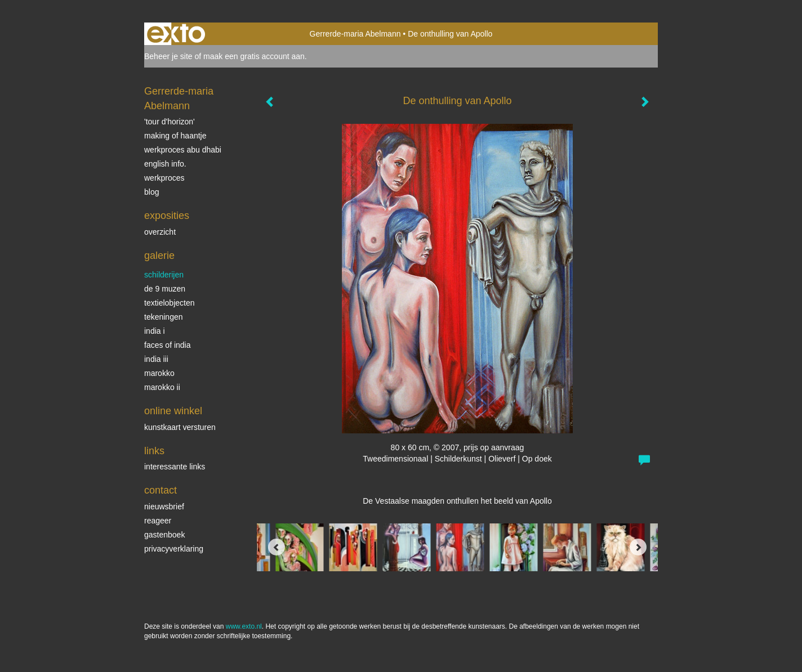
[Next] (638, 547)
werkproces (164, 178)
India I (155, 331)
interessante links (175, 467)
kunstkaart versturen (180, 427)
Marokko (159, 373)
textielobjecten (170, 303)
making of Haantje (175, 136)
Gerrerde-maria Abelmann (355, 34)
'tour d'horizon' (170, 122)
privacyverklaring (174, 549)
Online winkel (173, 411)
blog (152, 192)
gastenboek (164, 535)
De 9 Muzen (165, 289)
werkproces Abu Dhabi (183, 150)
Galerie (159, 256)
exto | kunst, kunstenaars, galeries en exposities (176, 34)
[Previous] (277, 547)
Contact (161, 490)
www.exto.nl (244, 626)
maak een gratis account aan (254, 56)
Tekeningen (164, 317)
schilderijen (164, 275)
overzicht (160, 232)
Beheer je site (168, 56)
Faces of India (168, 345)
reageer (158, 521)
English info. (165, 164)
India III (156, 359)
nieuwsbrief (164, 507)
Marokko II (162, 387)
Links (154, 451)
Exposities (167, 216)
